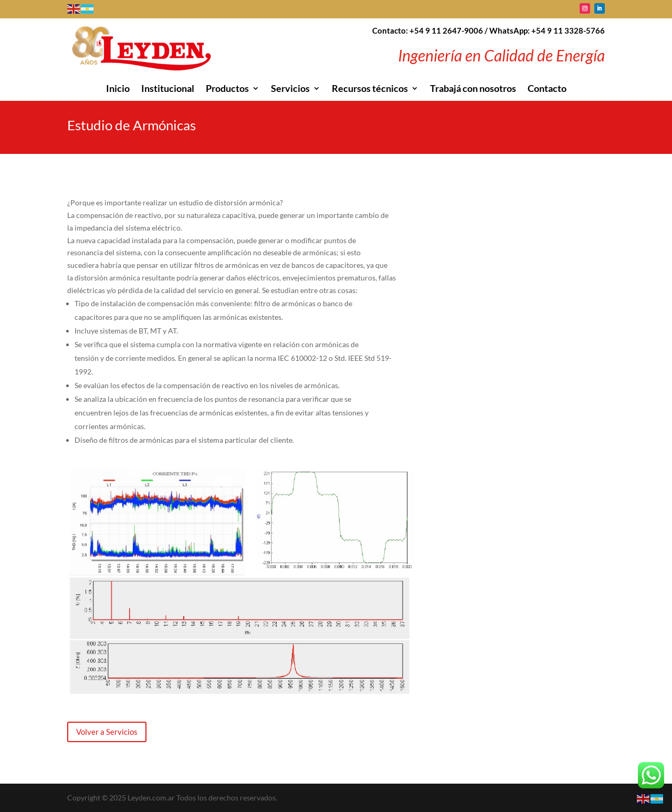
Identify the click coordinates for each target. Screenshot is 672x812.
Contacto (547, 89)
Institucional (168, 89)
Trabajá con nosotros (473, 89)
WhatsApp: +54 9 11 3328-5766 (547, 30)
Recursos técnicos (370, 89)
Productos (227, 89)
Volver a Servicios (107, 732)
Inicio (118, 89)
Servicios (290, 89)
